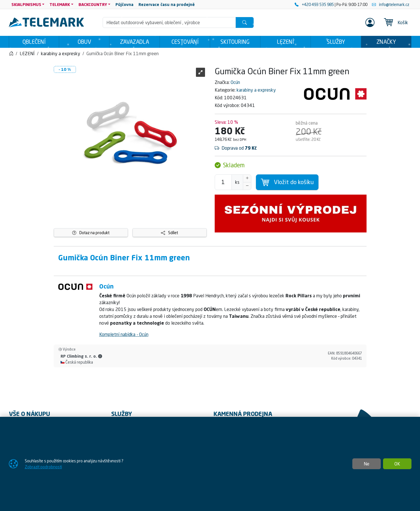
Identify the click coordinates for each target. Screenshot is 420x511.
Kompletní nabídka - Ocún (124, 334)
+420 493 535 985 (315, 4)
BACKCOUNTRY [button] (93, 4)
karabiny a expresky (256, 90)
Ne (367, 464)
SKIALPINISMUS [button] (26, 4)
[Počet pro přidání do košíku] (223, 182)
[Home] (11, 53)
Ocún (235, 82)
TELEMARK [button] (60, 4)
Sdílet (169, 233)
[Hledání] (169, 22)
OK (397, 464)
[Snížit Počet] (247, 186)
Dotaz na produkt (91, 233)
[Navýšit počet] (247, 178)
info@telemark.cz (391, 4)
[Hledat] (245, 22)
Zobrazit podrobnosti (43, 467)
